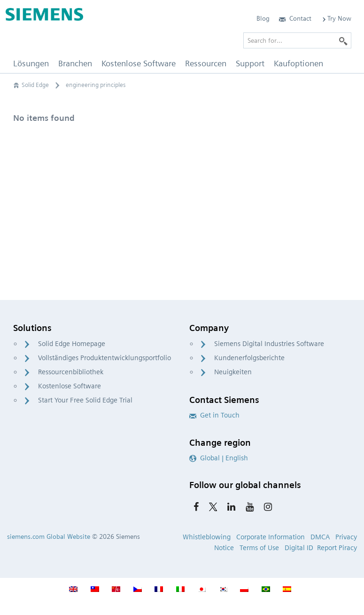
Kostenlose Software (70, 386)
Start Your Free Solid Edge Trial (85, 400)
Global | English (219, 458)
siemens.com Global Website (49, 536)
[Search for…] (297, 40)
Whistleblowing (207, 537)
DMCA (320, 537)
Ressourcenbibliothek (71, 372)
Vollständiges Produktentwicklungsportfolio (105, 358)
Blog (263, 18)
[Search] (343, 40)
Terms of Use (259, 548)
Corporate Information (271, 537)
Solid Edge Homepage (72, 344)
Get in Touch (214, 415)
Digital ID (299, 548)
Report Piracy (337, 548)
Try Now (336, 18)
